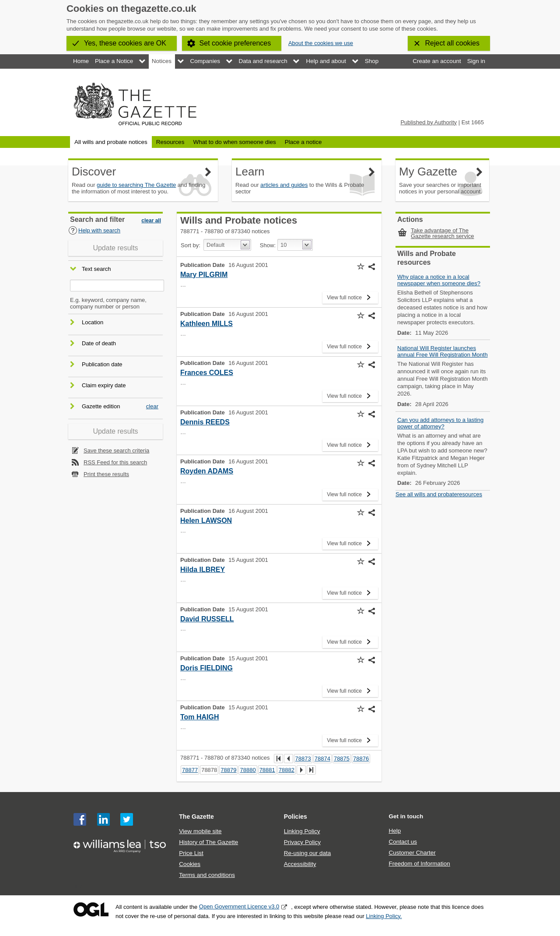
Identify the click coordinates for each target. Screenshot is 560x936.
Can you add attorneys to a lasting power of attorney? (440, 423)
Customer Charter (412, 853)
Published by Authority (429, 122)
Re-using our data (307, 853)
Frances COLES (207, 373)
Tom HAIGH (200, 717)
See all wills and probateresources (439, 494)
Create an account (437, 61)
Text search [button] (96, 269)
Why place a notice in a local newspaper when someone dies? (439, 280)
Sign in (476, 61)
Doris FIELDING (206, 668)
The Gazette (196, 817)
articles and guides (284, 185)
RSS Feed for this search (115, 462)
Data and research (263, 61)
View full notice (344, 296)
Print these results (106, 474)
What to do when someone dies (234, 142)
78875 (342, 759)
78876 (361, 759)
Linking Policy (302, 831)
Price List (191, 853)
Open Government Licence (91, 910)
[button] (361, 267)
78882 (287, 770)
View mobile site (200, 831)
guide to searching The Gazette (136, 185)
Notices (162, 61)
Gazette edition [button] (101, 406)
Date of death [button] (99, 343)
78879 (228, 770)
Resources (170, 142)
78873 (303, 759)
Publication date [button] (102, 364)
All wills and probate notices (111, 142)
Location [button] (93, 322)
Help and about (326, 61)
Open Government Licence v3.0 (239, 906)
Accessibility (300, 864)
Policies (296, 817)
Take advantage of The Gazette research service (443, 233)
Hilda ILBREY (203, 570)
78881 (267, 770)
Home (81, 61)
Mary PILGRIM (204, 275)
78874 (322, 759)
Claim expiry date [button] (104, 385)
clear (152, 406)
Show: (268, 245)
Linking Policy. (384, 916)
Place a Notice (114, 61)
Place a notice (303, 142)
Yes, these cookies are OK (125, 43)
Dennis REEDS (205, 422)
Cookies (190, 864)
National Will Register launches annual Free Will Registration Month (443, 351)
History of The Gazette (208, 842)
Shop (372, 61)
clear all (151, 221)
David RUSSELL (207, 619)
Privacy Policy (302, 842)
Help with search (94, 230)
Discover (94, 172)
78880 (248, 770)
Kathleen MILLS (206, 324)
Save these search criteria (116, 450)
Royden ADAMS (207, 471)
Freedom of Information (419, 864)
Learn (250, 172)
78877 (190, 770)
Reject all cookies (453, 43)
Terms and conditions (207, 875)
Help (395, 831)
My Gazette (428, 172)
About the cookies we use (321, 43)
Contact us (403, 842)
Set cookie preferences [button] (235, 43)
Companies (205, 61)
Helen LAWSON (206, 521)
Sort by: (191, 245)
